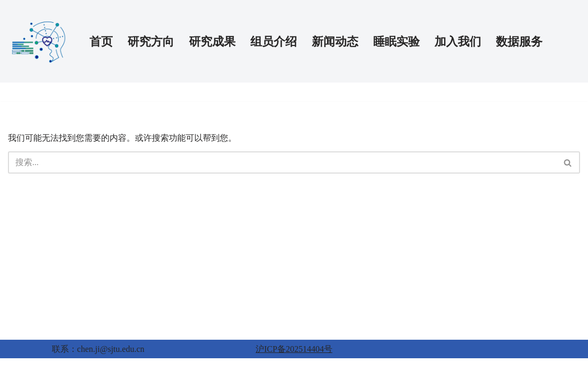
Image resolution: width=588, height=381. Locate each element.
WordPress (67, 370)
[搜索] (282, 162)
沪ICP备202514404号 (294, 349)
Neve (17, 370)
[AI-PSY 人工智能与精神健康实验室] (40, 41)
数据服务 (519, 42)
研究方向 (151, 42)
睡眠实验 (396, 42)
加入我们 (458, 42)
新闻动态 (335, 42)
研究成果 (212, 42)
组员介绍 (274, 42)
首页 (101, 42)
